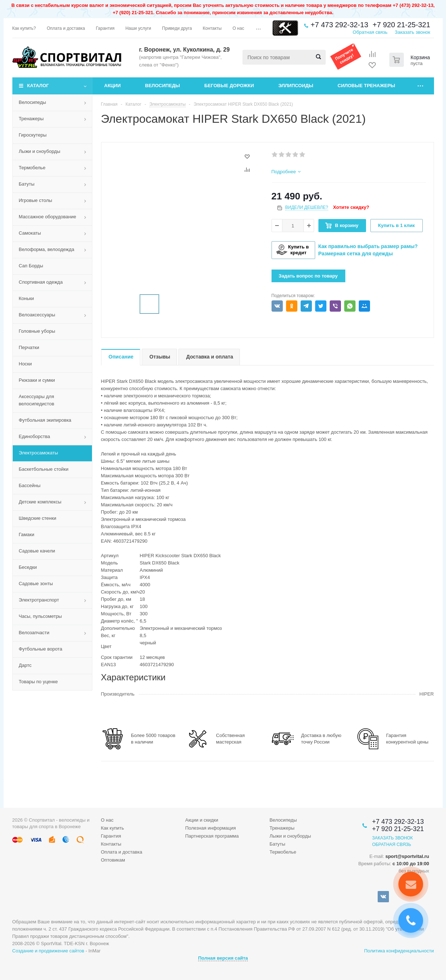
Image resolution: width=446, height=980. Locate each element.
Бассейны (30, 485)
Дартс (25, 665)
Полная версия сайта (223, 958)
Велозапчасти (34, 633)
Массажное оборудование (48, 217)
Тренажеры (31, 119)
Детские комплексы (40, 502)
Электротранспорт (39, 600)
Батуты (27, 184)
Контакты (111, 844)
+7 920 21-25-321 (401, 25)
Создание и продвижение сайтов (48, 951)
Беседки (28, 567)
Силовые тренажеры (366, 86)
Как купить (112, 828)
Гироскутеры (33, 135)
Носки (25, 364)
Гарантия (111, 836)
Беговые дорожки (229, 86)
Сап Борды (31, 266)
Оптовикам (113, 860)
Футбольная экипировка (45, 420)
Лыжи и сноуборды (40, 151)
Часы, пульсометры (41, 616)
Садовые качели (37, 551)
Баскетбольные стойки (44, 469)
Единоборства (35, 436)
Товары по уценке (39, 682)
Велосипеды (162, 86)
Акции (113, 86)
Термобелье (32, 168)
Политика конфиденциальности (399, 951)
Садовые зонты (36, 584)
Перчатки (29, 347)
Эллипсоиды (296, 86)
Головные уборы (37, 331)
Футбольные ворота (41, 649)
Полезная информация (210, 828)
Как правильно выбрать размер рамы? (368, 246)
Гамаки (27, 534)
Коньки (27, 298)
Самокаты (30, 233)
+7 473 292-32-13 (339, 25)
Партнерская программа (212, 836)
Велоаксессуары (37, 315)
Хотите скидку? (351, 207)
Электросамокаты (39, 453)
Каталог (38, 86)
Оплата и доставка (122, 852)
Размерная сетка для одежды (356, 254)
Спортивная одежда (41, 282)
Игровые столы (36, 200)
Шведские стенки (38, 518)
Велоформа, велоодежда (47, 249)
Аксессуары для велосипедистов (37, 400)
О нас (107, 820)
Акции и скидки (202, 820)
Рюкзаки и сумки (37, 380)
